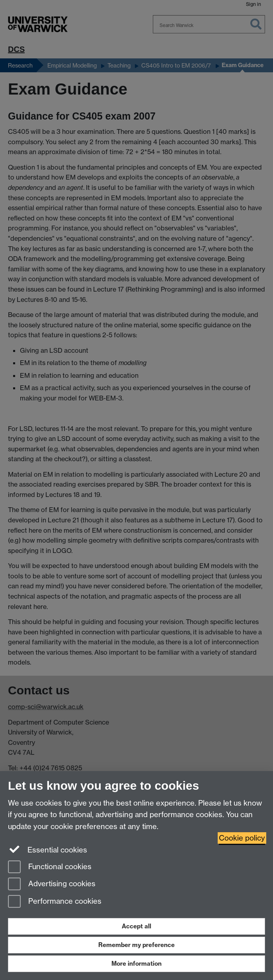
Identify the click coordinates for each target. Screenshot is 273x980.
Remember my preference (136, 945)
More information (136, 964)
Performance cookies (55, 902)
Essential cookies (48, 849)
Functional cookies (50, 867)
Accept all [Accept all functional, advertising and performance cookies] (136, 926)
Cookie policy (242, 838)
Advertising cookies (52, 884)
